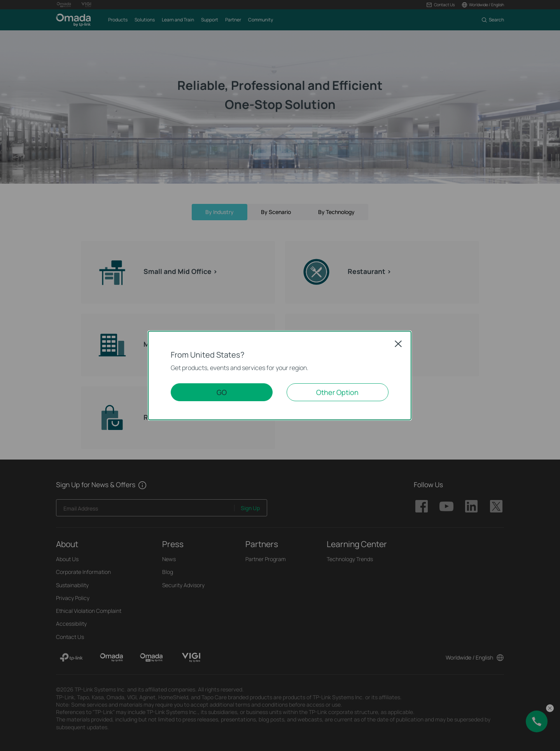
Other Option (337, 392)
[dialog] (280, 375)
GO (222, 392)
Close (398, 344)
